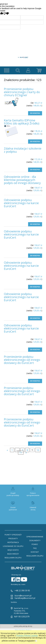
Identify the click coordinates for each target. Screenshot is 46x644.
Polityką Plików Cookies (27, 635)
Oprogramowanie (35, 537)
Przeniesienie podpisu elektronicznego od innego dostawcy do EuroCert (22, 360)
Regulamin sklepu (13, 558)
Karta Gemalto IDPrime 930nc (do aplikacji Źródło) (22, 122)
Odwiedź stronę (33, 509)
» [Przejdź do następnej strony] (26, 452)
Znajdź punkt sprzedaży (13, 494)
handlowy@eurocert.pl (25, 598)
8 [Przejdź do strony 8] (27, 450)
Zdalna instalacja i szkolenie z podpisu (23, 150)
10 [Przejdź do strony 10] (38, 450)
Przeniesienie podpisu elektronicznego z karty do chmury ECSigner (22, 92)
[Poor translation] (6, 14)
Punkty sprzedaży (13, 535)
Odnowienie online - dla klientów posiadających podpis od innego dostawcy (22, 180)
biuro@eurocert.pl (23, 596)
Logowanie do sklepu (13, 546)
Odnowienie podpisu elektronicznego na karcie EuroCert (21, 203)
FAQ (35, 548)
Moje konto (13, 550)
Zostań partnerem (13, 509)
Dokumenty (35, 540)
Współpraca (13, 542)
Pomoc (35, 544)
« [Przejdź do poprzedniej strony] (7, 450)
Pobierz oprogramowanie (33, 494)
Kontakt (35, 552)
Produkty (13, 538)
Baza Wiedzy (13, 554)
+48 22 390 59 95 (22, 591)
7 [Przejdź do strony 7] (22, 450)
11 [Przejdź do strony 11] (21, 452)
